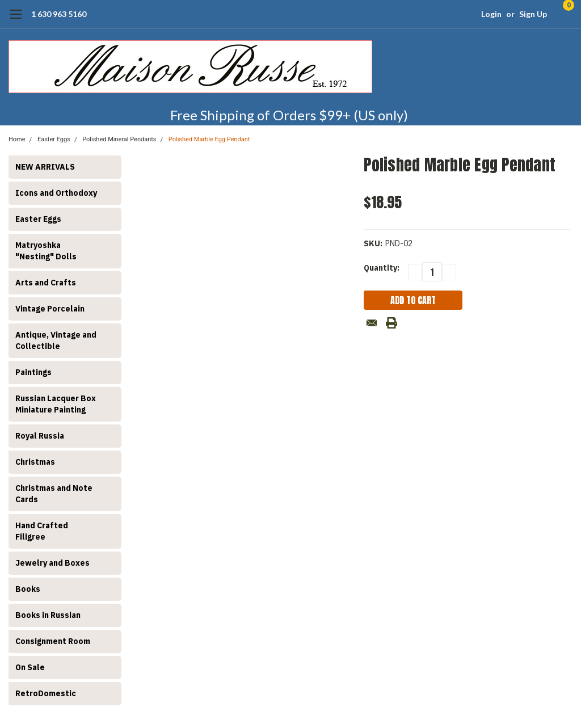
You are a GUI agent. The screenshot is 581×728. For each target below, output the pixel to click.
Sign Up (533, 14)
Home (17, 139)
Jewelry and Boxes (52, 563)
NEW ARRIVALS (45, 167)
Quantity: (382, 268)
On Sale (30, 667)
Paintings (33, 372)
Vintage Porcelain (50, 309)
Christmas (35, 462)
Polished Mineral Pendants (119, 139)
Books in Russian (48, 615)
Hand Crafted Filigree (42, 531)
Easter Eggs (54, 139)
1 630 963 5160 (59, 14)
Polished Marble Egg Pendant (209, 139)
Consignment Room (53, 641)
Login (491, 14)
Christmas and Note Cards (54, 494)
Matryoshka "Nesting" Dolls (46, 251)
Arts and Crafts (46, 283)
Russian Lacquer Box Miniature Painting (56, 404)
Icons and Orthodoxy (56, 193)
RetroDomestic (46, 693)
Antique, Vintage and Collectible (56, 340)
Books (28, 589)
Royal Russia (40, 436)
